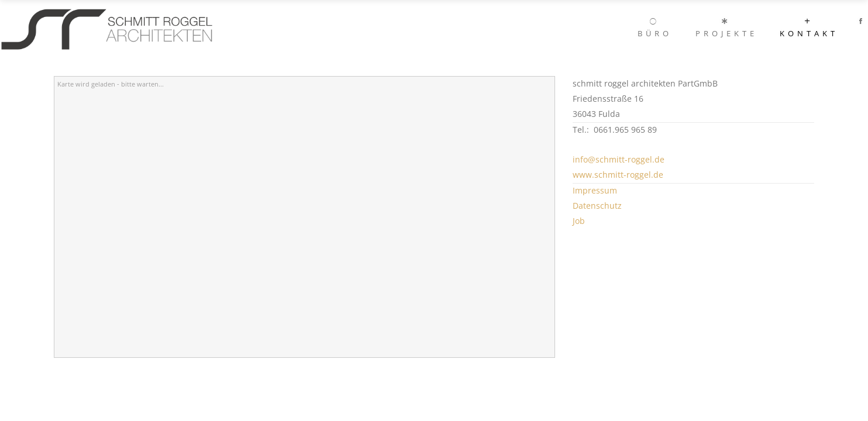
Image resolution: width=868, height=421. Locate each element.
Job (579, 221)
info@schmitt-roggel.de (619, 159)
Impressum (595, 190)
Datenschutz (597, 206)
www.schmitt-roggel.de (618, 175)
